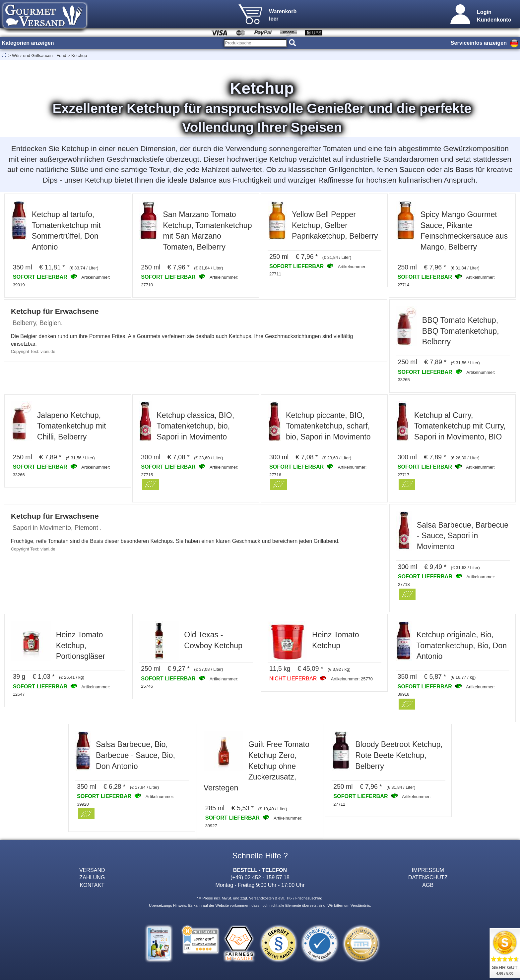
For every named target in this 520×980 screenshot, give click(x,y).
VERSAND (92, 870)
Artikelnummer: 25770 (352, 679)
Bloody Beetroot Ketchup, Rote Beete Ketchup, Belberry (399, 755)
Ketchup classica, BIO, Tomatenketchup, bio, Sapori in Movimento (195, 426)
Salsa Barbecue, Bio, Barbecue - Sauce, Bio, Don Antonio (135, 755)
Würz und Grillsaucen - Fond (39, 56)
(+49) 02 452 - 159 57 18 (260, 877)
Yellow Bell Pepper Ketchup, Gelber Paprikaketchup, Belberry (335, 225)
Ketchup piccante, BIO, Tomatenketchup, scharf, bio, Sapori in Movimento (328, 426)
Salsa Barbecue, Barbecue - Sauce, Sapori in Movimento (463, 536)
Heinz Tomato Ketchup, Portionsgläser (81, 645)
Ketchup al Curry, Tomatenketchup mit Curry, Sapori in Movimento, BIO (460, 426)
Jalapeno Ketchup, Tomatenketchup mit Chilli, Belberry (72, 426)
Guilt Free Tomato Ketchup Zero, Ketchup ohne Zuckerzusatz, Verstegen (257, 766)
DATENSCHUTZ (428, 877)
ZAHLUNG (92, 877)
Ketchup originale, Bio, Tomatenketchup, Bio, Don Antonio (462, 645)
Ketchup (79, 56)
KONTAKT (92, 885)
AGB (428, 885)
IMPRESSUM (428, 870)
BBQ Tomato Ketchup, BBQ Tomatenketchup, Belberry (461, 331)
